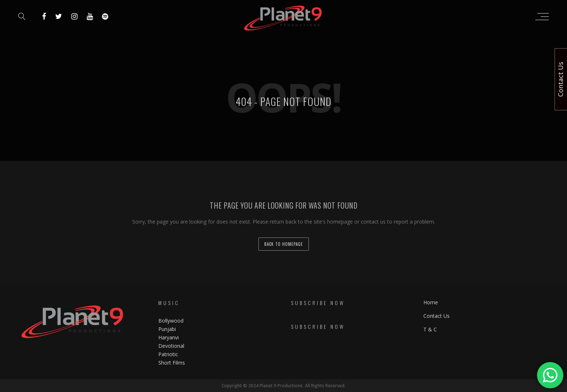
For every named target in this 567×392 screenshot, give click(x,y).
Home (431, 302)
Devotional (171, 346)
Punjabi (167, 329)
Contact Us (436, 316)
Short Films (172, 363)
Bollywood (171, 321)
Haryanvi (169, 337)
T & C (430, 329)
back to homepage (284, 244)
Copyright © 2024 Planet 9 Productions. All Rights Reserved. (283, 386)
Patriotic (169, 354)
